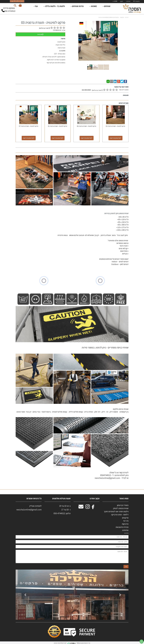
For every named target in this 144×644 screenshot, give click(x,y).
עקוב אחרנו (95, 498)
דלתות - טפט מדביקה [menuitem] (120, 515)
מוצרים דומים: (124, 103)
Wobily (78, 643)
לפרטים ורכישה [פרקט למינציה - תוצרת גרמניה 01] (58, 138)
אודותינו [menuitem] (125, 530)
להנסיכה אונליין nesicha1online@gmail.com (29, 508)
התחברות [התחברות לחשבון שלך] (21, 1)
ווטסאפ (40, 34)
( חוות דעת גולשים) (44, 28)
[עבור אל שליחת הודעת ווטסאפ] (142, 642)
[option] (72, 595)
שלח (126, 568)
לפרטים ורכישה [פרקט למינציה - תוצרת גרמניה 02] (115, 138)
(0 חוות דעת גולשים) (97, 90)
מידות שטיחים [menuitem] (77, 6)
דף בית (127, 17)
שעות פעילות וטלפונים (61, 498)
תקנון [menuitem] (122, 1)
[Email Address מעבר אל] (81, 508)
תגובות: (126, 95)
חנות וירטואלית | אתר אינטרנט (60, 643)
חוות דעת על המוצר (121, 87)
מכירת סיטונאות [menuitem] (122, 527)
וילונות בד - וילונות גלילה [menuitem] (54, 6)
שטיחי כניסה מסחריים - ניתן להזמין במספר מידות (105, 347)
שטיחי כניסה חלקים (121, 409)
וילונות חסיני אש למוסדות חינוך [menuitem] (116, 511)
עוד (36, 6)
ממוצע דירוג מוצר (105, 90)
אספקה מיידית (9, 9)
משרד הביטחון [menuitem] (123, 505)
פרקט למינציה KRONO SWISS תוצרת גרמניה (109, 17)
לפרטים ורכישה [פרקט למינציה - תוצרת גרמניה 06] (87, 138)
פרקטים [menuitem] (125, 518)
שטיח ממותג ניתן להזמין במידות (116, 213)
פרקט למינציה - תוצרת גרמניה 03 (43, 22)
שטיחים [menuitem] (107, 6)
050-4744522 (10, 11)
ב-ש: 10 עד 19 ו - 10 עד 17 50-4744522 (62, 510)
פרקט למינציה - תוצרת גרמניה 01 (58, 126)
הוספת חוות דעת (86, 90)
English (12, 1)
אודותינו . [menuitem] (128, 1)
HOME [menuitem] (115, 1)
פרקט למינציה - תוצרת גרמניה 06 (86, 126)
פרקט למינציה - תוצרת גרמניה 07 (29, 126)
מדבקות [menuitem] (125, 524)
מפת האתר (124, 498)
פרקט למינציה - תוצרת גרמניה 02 (115, 126)
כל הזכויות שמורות (34, 498)
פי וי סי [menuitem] (126, 521)
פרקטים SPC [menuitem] (136, 1)
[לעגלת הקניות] (20, 6)
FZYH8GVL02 (57, 30)
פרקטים (122, 17)
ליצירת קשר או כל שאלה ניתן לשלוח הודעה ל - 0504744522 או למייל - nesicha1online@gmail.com (112, 475)
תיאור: (63, 39)
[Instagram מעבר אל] (88, 508)
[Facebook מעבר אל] (93, 508)
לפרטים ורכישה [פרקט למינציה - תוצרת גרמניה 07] (29, 138)
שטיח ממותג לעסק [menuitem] (121, 508)
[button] (24, 595)
